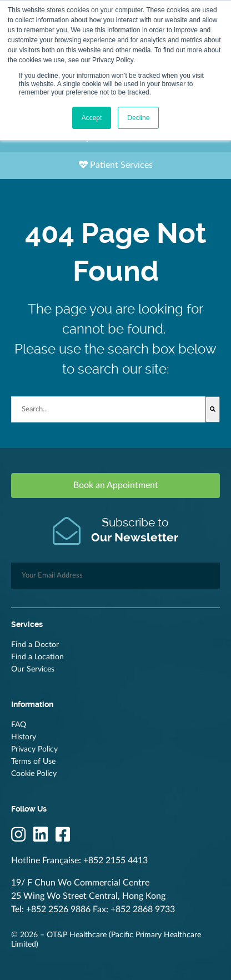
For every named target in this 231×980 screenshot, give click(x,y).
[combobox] (108, 409)
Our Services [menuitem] (33, 669)
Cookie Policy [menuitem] (34, 774)
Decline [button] (138, 118)
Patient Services (116, 165)
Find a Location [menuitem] (37, 657)
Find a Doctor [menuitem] (35, 645)
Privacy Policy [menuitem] (34, 749)
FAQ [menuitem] (19, 725)
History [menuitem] (24, 737)
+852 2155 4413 (115, 860)
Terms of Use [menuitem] (33, 762)
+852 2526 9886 (58, 909)
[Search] (213, 409)
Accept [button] (92, 118)
